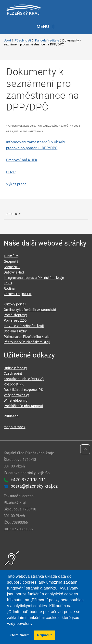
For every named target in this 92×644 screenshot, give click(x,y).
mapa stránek (14, 427)
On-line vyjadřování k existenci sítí (30, 310)
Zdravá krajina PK (18, 294)
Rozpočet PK (14, 384)
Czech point (13, 373)
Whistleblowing (16, 400)
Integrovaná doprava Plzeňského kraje (34, 278)
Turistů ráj (12, 256)
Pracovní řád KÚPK (22, 160)
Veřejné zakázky (16, 395)
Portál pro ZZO (15, 320)
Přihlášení (11, 416)
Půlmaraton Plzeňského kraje (26, 337)
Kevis (8, 283)
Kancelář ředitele (47, 40)
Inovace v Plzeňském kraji (24, 326)
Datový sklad (14, 272)
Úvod (7, 40)
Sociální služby (15, 331)
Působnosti (23, 40)
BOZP (11, 172)
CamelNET (12, 267)
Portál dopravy (15, 315)
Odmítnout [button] (20, 635)
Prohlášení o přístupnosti (23, 406)
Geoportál (12, 261)
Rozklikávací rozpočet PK (23, 390)
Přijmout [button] (44, 635)
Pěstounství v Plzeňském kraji (27, 342)
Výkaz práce (16, 184)
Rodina (9, 288)
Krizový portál (15, 304)
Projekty (13, 214)
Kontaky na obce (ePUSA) (24, 379)
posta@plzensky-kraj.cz (34, 486)
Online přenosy (15, 368)
